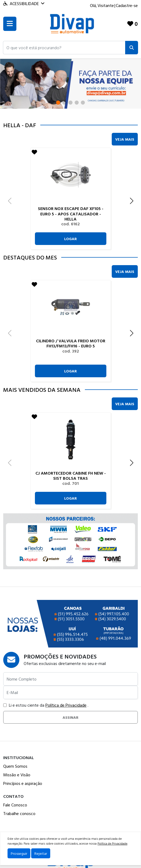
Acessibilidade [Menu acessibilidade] (24, 3)
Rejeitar (41, 853)
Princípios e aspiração (23, 783)
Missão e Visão (17, 775)
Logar (70, 239)
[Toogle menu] (10, 24)
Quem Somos (15, 766)
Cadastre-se (127, 5)
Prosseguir (19, 853)
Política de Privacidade (66, 705)
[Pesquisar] (132, 48)
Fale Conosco (15, 805)
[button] (64, 48)
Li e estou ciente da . (46, 705)
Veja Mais (125, 139)
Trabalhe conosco (19, 813)
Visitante (106, 5)
